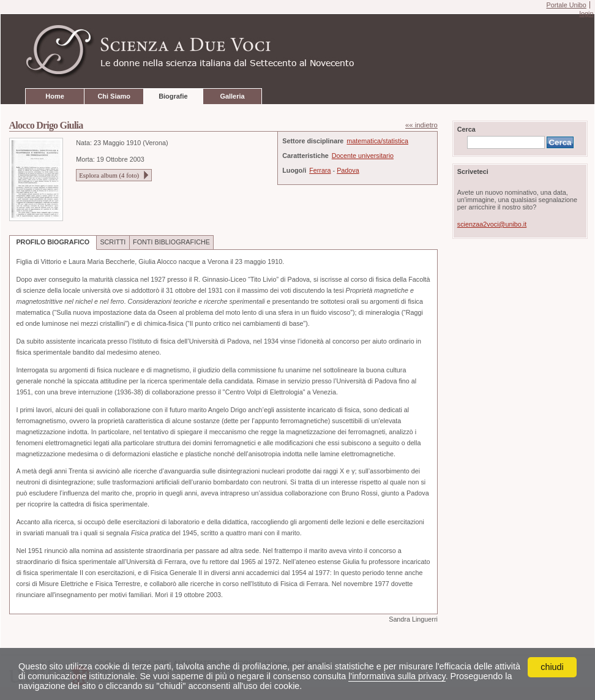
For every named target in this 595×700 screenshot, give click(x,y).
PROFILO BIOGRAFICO (53, 242)
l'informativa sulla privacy (397, 676)
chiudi (552, 667)
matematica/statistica (377, 141)
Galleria (232, 96)
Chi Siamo (114, 96)
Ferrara (320, 170)
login (586, 13)
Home (54, 96)
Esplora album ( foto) (109, 175)
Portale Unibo (566, 5)
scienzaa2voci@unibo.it (492, 224)
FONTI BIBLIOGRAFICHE (171, 242)
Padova (348, 170)
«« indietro (421, 125)
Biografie (173, 96)
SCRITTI (113, 242)
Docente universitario (363, 156)
